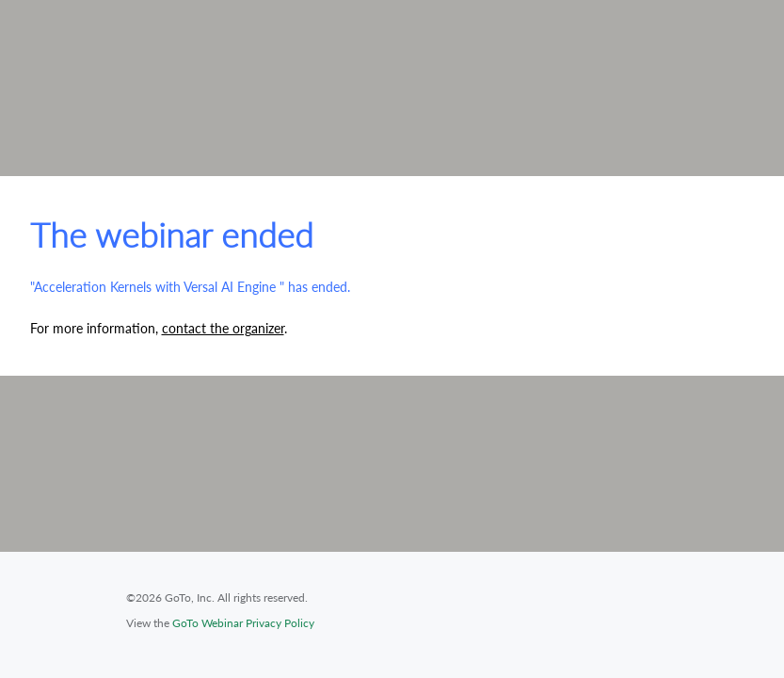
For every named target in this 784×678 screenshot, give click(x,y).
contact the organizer (223, 328)
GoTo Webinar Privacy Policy (243, 623)
